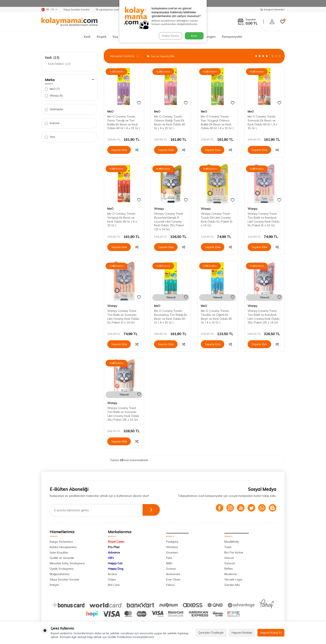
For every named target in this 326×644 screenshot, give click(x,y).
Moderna (230, 574)
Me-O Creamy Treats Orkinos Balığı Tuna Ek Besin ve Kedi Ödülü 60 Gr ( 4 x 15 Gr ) (170, 122)
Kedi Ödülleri (59, 64)
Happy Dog (116, 569)
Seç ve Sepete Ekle (161, 56)
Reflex (228, 569)
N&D (169, 563)
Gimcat (229, 558)
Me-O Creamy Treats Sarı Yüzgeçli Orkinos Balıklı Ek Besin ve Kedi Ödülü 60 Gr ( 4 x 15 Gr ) (217, 122)
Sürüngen (208, 37)
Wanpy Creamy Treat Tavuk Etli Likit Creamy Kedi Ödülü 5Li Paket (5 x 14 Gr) (217, 219)
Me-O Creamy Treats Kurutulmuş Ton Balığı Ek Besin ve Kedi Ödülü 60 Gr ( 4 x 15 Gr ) (170, 317)
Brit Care (114, 585)
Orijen (112, 579)
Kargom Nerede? (272, 9)
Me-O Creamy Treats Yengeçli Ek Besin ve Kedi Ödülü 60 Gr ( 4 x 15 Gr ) (122, 219)
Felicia (170, 585)
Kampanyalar (232, 37)
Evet (194, 36)
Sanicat (230, 563)
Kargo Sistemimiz (61, 542)
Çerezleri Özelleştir (211, 633)
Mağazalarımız (60, 574)
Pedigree (172, 542)
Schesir (171, 569)
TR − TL (49, 10)
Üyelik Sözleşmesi (62, 569)
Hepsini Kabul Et (271, 633)
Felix (169, 558)
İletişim (54, 585)
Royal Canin (116, 542)
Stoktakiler (54, 109)
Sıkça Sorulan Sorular (76, 9)
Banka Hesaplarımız (63, 547)
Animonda (173, 574)
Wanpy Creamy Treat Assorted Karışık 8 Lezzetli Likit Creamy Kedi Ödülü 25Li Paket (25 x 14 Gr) (169, 221)
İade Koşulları (59, 552)
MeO (52, 89)
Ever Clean (173, 579)
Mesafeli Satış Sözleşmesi (67, 563)
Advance (114, 552)
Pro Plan (114, 547)
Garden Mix (232, 585)
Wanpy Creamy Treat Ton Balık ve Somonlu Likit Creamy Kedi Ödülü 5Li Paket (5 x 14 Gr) (123, 317)
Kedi (87, 37)
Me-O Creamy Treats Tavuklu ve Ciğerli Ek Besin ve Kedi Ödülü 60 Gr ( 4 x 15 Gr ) (216, 317)
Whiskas (172, 547)
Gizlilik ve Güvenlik (62, 558)
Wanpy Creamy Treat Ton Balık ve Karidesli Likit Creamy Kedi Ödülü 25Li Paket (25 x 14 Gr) (264, 317)
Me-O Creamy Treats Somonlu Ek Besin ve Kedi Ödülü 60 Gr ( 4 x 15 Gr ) (262, 122)
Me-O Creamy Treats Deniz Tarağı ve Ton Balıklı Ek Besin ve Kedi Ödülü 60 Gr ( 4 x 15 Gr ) (124, 122)
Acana (112, 574)
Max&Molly (232, 542)
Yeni (50, 137)
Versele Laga (233, 579)
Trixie (228, 547)
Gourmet (172, 552)
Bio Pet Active (234, 552)
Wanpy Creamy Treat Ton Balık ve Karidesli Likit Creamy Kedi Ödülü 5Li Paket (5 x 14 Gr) (264, 219)
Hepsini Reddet (242, 633)
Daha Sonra (170, 36)
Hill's (111, 558)
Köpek (102, 37)
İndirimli (52, 123)
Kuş (115, 37)
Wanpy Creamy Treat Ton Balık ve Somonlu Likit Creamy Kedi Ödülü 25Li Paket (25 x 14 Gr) (123, 414)
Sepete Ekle (119, 150)
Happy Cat (115, 563)
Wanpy (54, 96)
